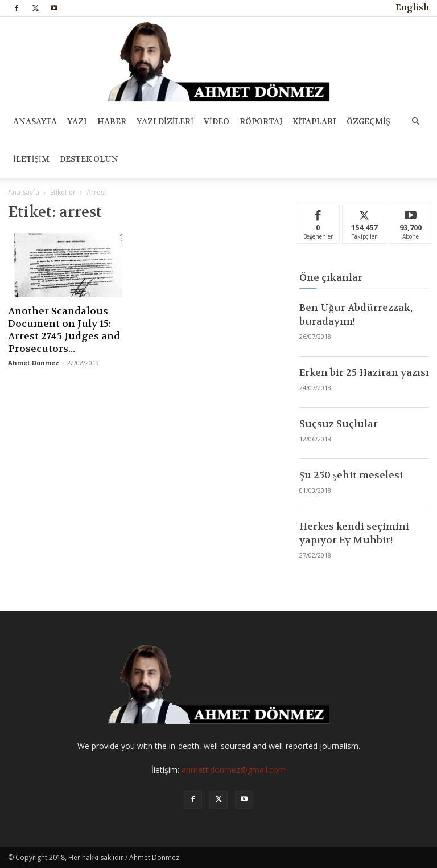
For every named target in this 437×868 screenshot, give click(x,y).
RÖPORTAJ (261, 121)
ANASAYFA (35, 121)
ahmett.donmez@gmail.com (234, 770)
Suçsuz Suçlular (339, 424)
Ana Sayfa (24, 192)
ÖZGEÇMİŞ (368, 121)
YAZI (77, 121)
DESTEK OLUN (89, 159)
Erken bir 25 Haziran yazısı (364, 372)
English (412, 7)
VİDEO (217, 121)
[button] (415, 122)
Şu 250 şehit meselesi (351, 475)
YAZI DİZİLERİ (165, 121)
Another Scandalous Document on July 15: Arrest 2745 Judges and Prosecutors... (64, 330)
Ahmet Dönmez (34, 363)
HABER (112, 121)
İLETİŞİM (31, 159)
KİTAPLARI (315, 121)
